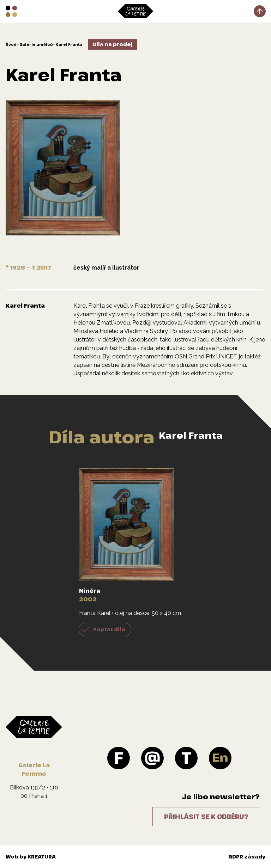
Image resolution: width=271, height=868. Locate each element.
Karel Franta (69, 44)
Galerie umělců (36, 44)
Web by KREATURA (31, 857)
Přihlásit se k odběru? (206, 817)
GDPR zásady (247, 857)
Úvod (11, 44)
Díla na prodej (113, 44)
